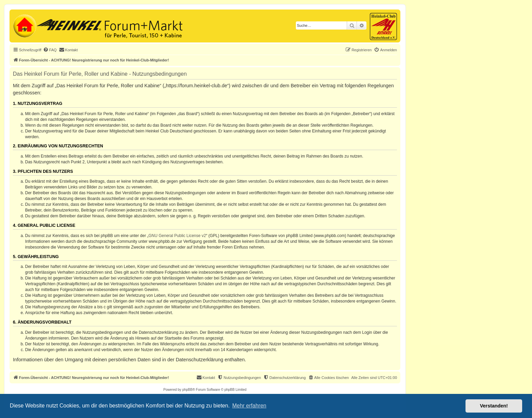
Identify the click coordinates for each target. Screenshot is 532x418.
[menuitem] (50, 50)
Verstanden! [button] (494, 406)
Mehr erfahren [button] (249, 406)
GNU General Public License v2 (177, 236)
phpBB (187, 390)
